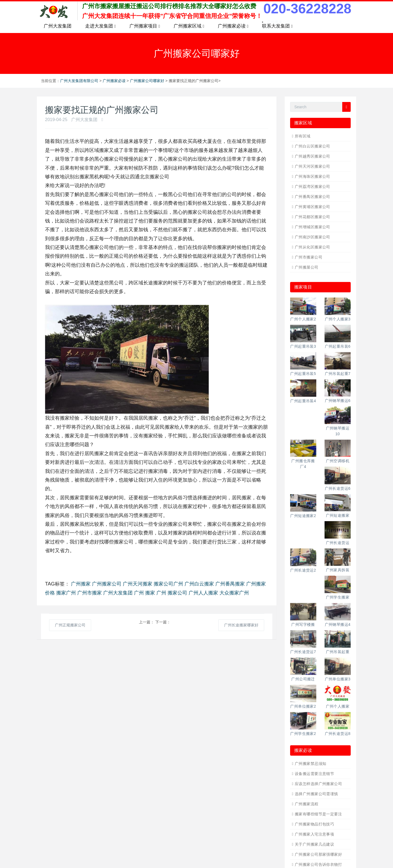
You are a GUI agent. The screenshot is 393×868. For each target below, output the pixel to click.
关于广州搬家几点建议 (314, 844)
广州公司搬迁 (303, 679)
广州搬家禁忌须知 (310, 764)
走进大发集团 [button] (100, 26)
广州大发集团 (58, 26)
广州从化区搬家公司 (312, 247)
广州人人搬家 (203, 593)
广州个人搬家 (338, 706)
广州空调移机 (338, 461)
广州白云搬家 (199, 584)
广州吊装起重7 (338, 374)
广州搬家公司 (107, 584)
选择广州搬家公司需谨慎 (316, 794)
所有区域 (303, 136)
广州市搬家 (90, 593)
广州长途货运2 (303, 570)
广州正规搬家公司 (70, 625)
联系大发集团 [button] (277, 26)
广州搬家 (81, 584)
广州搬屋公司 (307, 267)
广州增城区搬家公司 (312, 227)
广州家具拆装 (338, 570)
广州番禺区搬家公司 (312, 197)
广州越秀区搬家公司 (312, 156)
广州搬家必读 (114, 81)
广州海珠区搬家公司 (312, 176)
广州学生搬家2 (303, 734)
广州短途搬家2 (303, 516)
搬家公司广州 (168, 584)
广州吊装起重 (338, 652)
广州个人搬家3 (338, 319)
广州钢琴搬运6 (338, 401)
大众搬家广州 (234, 593)
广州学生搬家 (338, 597)
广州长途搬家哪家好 (241, 625)
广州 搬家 (145, 593)
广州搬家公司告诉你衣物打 (318, 864)
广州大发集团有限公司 (79, 81)
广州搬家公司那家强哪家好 (318, 854)
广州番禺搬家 (230, 584)
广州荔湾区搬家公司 (312, 187)
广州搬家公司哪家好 (147, 81)
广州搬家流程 (307, 804)
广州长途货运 (338, 543)
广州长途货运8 (338, 734)
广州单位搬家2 (303, 706)
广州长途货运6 (338, 488)
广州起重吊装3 (303, 346)
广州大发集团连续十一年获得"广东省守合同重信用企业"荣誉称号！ (172, 16)
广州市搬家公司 (309, 257)
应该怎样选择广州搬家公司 (318, 784)
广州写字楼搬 (303, 624)
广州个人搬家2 (303, 319)
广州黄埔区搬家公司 (312, 207)
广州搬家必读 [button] (233, 26)
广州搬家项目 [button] (145, 26)
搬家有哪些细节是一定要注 (318, 814)
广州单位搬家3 (338, 679)
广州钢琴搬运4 (338, 624)
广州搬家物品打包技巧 (314, 824)
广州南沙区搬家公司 (312, 237)
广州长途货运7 (303, 652)
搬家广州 (66, 593)
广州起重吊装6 (338, 346)
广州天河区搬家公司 (312, 166)
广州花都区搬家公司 (312, 217)
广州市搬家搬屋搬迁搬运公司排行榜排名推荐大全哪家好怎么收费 (169, 6)
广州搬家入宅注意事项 (314, 834)
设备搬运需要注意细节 (314, 774)
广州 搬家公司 (172, 593)
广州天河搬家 (138, 584)
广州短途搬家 (338, 515)
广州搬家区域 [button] (189, 26)
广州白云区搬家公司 (312, 146)
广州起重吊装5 (303, 374)
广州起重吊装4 (303, 401)
